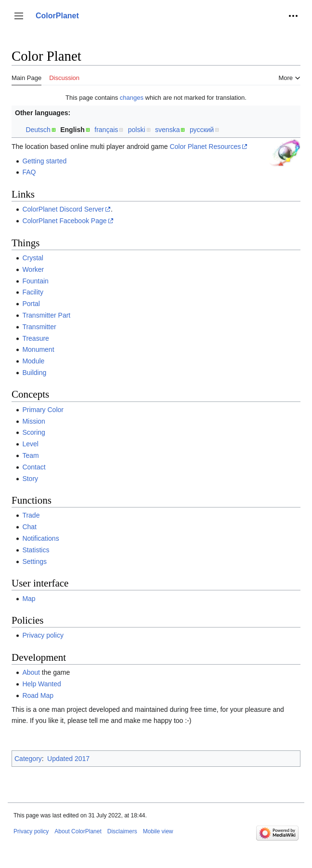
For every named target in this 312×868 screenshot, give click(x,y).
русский (202, 130)
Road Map (38, 695)
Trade (31, 515)
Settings (34, 561)
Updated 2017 (68, 759)
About (31, 672)
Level (30, 444)
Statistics (36, 550)
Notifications (40, 538)
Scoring (33, 432)
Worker (33, 269)
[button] (19, 16)
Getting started (44, 161)
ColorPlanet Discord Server (63, 209)
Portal (31, 304)
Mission (33, 421)
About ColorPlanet (78, 831)
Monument (38, 349)
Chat (29, 527)
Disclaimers (122, 831)
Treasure (36, 338)
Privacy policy (43, 635)
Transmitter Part (46, 315)
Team (30, 455)
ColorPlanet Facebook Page (64, 221)
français (106, 130)
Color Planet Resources (205, 147)
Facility (33, 292)
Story (30, 479)
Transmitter (39, 327)
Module (33, 361)
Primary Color (43, 410)
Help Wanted (41, 684)
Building (34, 373)
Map (29, 599)
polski (137, 130)
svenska (167, 130)
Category (28, 759)
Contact (34, 467)
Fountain (35, 281)
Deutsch (38, 130)
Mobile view (158, 831)
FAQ (29, 172)
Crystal (33, 258)
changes (132, 98)
